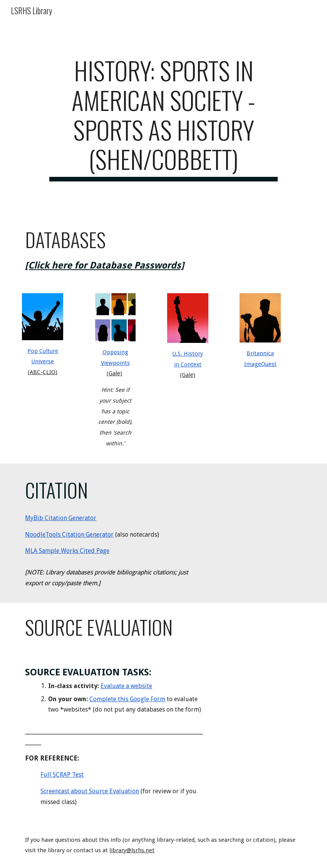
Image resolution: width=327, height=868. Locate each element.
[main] (163, 118)
